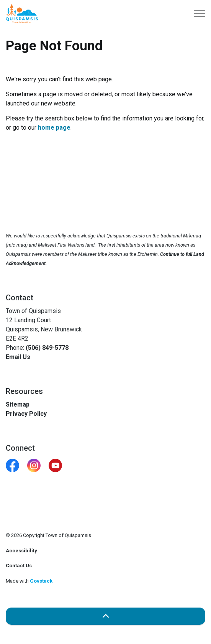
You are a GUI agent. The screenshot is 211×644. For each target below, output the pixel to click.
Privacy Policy (26, 414)
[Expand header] (200, 13)
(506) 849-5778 (47, 348)
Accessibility (21, 551)
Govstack (41, 581)
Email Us (18, 357)
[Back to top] (105, 616)
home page (54, 128)
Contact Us (19, 566)
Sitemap (18, 404)
